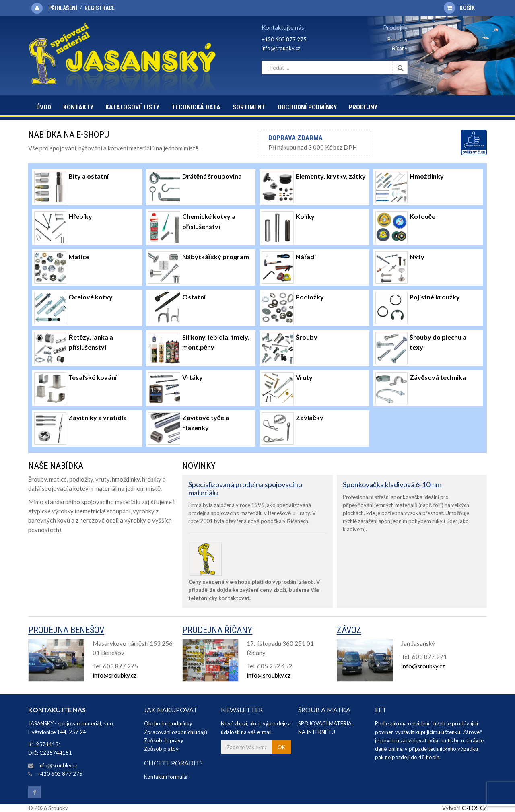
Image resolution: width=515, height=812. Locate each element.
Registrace (100, 8)
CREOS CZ (474, 808)
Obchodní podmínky (307, 107)
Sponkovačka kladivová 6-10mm (392, 484)
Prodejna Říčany (217, 630)
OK (281, 747)
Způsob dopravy (164, 740)
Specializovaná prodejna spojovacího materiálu (245, 488)
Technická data (196, 107)
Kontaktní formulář (166, 777)
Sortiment (249, 107)
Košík (459, 8)
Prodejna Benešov (66, 630)
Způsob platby (161, 749)
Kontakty (78, 107)
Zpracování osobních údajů (176, 732)
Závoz (349, 630)
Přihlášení (63, 8)
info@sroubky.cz (281, 48)
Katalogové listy (132, 107)
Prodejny (363, 107)
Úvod (44, 107)
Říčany (400, 48)
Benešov (398, 39)
